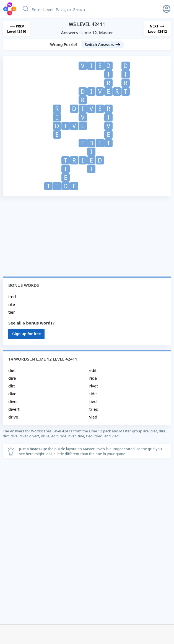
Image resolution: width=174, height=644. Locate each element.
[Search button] (25, 9)
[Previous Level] (17, 28)
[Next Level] (157, 28)
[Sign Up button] (167, 9)
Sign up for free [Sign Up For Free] (26, 334)
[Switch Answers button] (103, 45)
